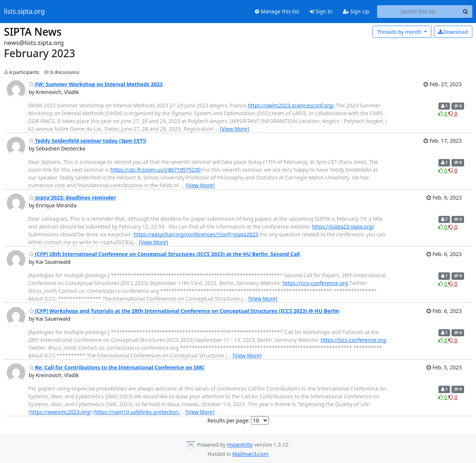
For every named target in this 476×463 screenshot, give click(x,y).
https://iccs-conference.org (315, 283)
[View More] (235, 129)
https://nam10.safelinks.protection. (137, 412)
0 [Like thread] (443, 114)
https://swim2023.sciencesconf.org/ (291, 105)
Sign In (321, 11)
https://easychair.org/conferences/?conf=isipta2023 (196, 234)
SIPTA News (33, 32)
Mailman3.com (250, 454)
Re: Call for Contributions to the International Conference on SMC (117, 367)
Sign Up (356, 11)
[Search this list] (418, 12)
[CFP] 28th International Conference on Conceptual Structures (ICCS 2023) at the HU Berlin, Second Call (165, 254)
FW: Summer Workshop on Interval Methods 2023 (96, 84)
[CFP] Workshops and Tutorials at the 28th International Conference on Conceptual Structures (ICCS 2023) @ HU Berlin (184, 311)
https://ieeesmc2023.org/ (61, 412)
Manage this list (277, 11)
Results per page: (229, 420)
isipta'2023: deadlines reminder (73, 197)
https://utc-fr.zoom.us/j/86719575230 (156, 170)
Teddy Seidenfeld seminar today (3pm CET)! (88, 141)
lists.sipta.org (25, 12)
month (400, 32)
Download (453, 32)
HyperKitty (240, 445)
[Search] (466, 12)
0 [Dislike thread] (453, 114)
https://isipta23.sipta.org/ (343, 226)
